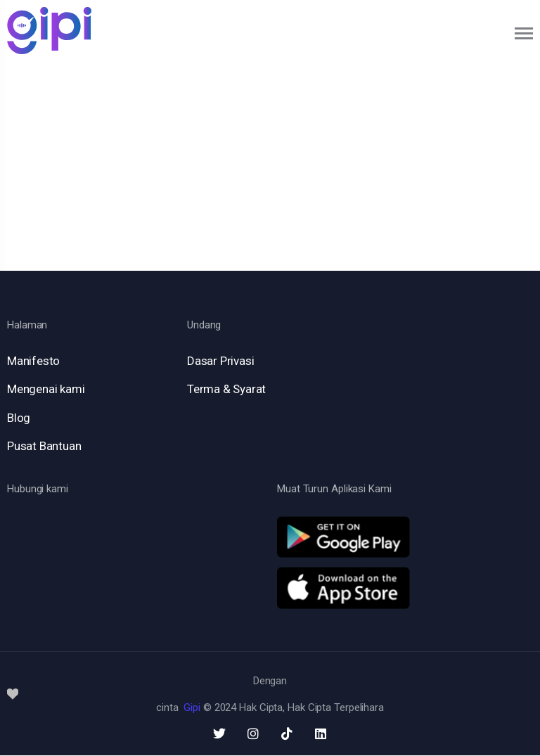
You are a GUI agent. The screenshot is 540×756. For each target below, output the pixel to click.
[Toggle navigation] (525, 33)
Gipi (192, 707)
